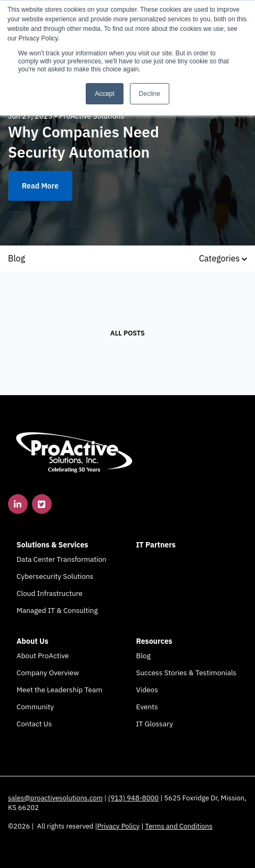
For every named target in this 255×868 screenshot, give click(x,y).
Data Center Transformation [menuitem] (61, 559)
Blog (17, 258)
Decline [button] (150, 94)
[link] (75, 451)
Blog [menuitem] (143, 656)
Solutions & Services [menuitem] (52, 545)
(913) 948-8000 (133, 798)
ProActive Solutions (92, 116)
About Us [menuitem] (32, 641)
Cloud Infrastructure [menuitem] (50, 593)
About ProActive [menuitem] (43, 656)
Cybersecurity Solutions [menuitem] (55, 576)
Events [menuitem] (147, 707)
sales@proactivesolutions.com (55, 798)
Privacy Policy (119, 826)
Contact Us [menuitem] (34, 724)
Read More (40, 186)
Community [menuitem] (35, 707)
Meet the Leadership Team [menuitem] (59, 690)
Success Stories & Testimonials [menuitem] (187, 673)
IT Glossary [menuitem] (155, 724)
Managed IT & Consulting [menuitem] (57, 610)
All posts (127, 333)
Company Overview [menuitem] (48, 673)
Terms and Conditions (179, 826)
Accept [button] (105, 94)
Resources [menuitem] (154, 641)
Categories (223, 258)
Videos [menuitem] (147, 690)
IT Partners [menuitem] (156, 545)
